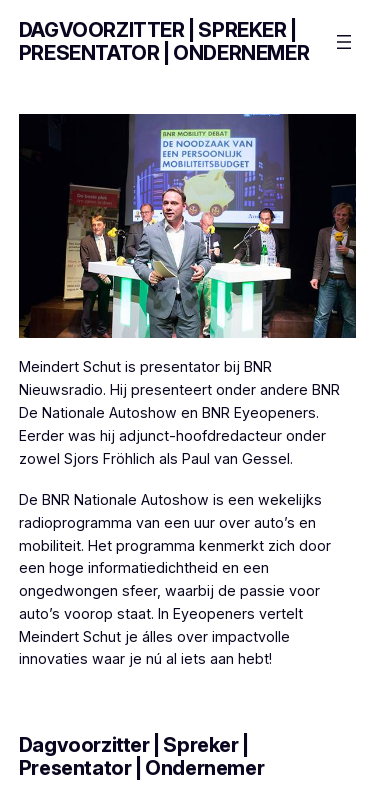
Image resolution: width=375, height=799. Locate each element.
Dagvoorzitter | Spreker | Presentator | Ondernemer (164, 41)
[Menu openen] (344, 42)
